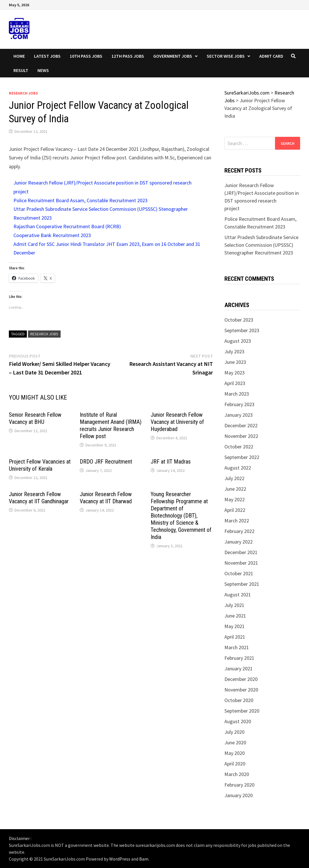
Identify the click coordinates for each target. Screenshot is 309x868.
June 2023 (235, 362)
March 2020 (237, 774)
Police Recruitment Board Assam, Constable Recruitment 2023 (80, 200)
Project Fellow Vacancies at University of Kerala (40, 465)
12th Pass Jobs (128, 56)
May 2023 (235, 373)
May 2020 (235, 753)
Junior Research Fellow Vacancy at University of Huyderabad (177, 422)
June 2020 (235, 742)
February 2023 (239, 404)
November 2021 (241, 563)
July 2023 (234, 351)
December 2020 (241, 679)
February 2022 (239, 531)
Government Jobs (173, 56)
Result (21, 70)
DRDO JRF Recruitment (106, 462)
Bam (144, 859)
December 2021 (241, 552)
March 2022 (237, 521)
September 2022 (242, 457)
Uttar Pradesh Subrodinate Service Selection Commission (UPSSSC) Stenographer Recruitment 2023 (261, 245)
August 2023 (238, 341)
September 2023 (242, 330)
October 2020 (239, 700)
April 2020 (235, 764)
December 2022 (241, 425)
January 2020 (239, 795)
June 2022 (235, 489)
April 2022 (235, 510)
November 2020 (241, 690)
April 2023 (235, 383)
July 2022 (234, 478)
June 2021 (235, 616)
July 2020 (234, 732)
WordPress (120, 859)
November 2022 (241, 436)
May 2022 (235, 499)
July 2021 (234, 605)
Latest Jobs (47, 56)
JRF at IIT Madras (171, 462)
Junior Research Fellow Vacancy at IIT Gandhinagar (39, 498)
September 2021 (242, 584)
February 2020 (239, 785)
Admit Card (271, 56)
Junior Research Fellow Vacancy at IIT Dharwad (106, 498)
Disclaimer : (20, 838)
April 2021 (235, 637)
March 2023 (237, 394)
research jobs (44, 334)
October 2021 (239, 573)
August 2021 (238, 595)
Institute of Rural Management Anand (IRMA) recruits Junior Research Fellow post (111, 425)
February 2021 (239, 658)
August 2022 (238, 468)
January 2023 (239, 415)
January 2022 (239, 542)
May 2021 (235, 626)
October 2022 (239, 447)
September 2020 (242, 711)
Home (19, 56)
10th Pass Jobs (86, 56)
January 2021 (239, 668)
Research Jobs (23, 93)
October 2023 (239, 320)
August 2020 (238, 721)
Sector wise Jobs (226, 56)
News (43, 70)
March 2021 (237, 647)
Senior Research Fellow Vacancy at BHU (35, 418)
